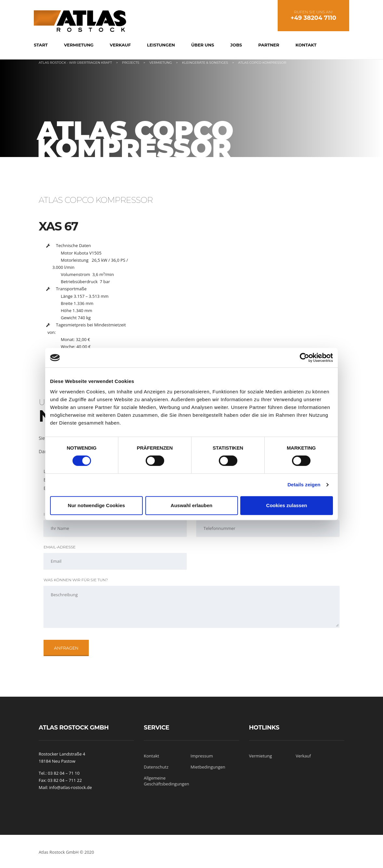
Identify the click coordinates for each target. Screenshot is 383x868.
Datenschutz (156, 767)
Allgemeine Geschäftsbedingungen (166, 781)
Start (41, 45)
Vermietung (79, 45)
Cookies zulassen (287, 505)
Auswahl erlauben (191, 505)
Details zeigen (304, 485)
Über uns (203, 45)
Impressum (202, 756)
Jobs (236, 45)
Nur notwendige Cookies (97, 505)
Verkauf (120, 45)
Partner (269, 45)
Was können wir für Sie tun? (76, 580)
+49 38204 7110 (313, 18)
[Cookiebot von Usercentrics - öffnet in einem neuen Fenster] (304, 358)
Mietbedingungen (208, 767)
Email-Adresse (59, 547)
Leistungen (161, 45)
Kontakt (306, 45)
